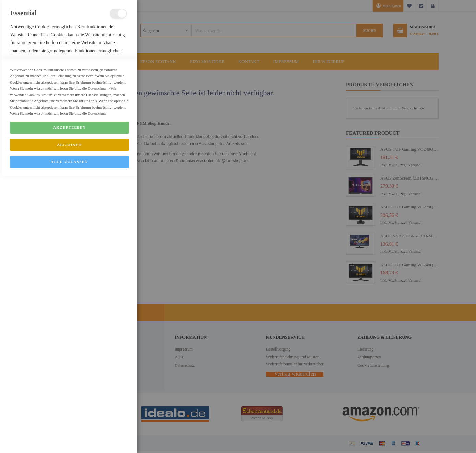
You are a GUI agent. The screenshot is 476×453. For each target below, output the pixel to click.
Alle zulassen (69, 439)
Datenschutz (97, 365)
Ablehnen (69, 421)
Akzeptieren (69, 404)
